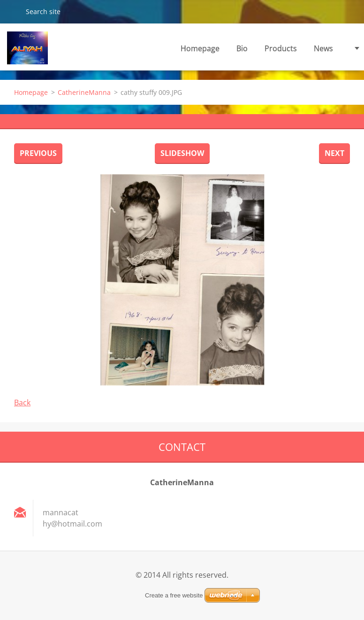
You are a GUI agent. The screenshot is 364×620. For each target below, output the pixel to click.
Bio (242, 48)
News (323, 48)
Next (334, 153)
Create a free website (174, 595)
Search (13, 11)
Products (281, 48)
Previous (38, 153)
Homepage (200, 48)
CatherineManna (84, 92)
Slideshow (182, 153)
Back (22, 403)
